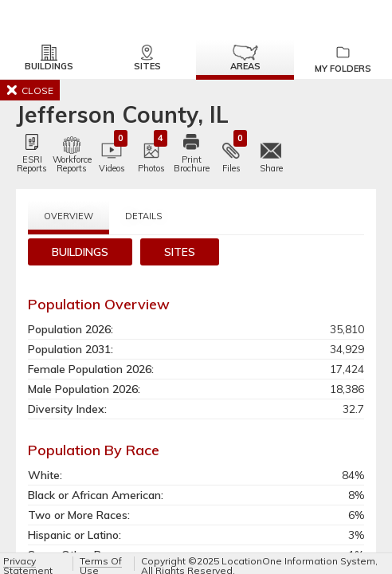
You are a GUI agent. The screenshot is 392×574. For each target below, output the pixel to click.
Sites (147, 58)
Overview (69, 216)
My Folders (343, 59)
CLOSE (30, 90)
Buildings (49, 58)
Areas (245, 58)
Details (143, 216)
